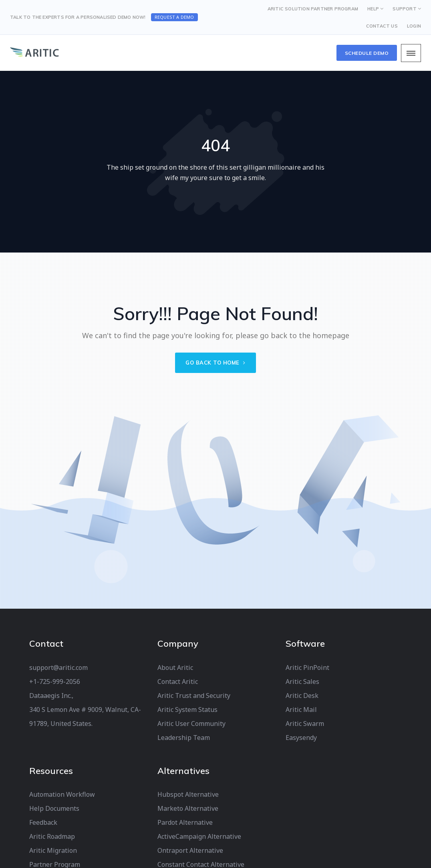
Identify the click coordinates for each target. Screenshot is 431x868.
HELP (373, 9)
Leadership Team (184, 738)
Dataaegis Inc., (51, 696)
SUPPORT (404, 9)
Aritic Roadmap (52, 836)
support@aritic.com (58, 668)
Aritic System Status (187, 710)
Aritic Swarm (305, 724)
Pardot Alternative (185, 822)
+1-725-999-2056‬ (55, 682)
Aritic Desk (302, 696)
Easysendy (301, 738)
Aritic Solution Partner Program (313, 9)
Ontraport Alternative (190, 850)
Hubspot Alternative (188, 794)
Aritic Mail (301, 710)
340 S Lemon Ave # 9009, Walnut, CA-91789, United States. (85, 717)
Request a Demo (174, 17)
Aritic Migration (53, 850)
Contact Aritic (178, 682)
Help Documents (54, 808)
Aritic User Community (191, 724)
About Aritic (175, 668)
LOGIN (414, 26)
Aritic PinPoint (307, 668)
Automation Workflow (62, 794)
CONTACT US (382, 26)
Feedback (43, 822)
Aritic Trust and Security (194, 696)
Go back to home (215, 363)
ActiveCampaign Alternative (199, 836)
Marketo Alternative (188, 808)
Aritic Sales (302, 682)
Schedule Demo (367, 53)
